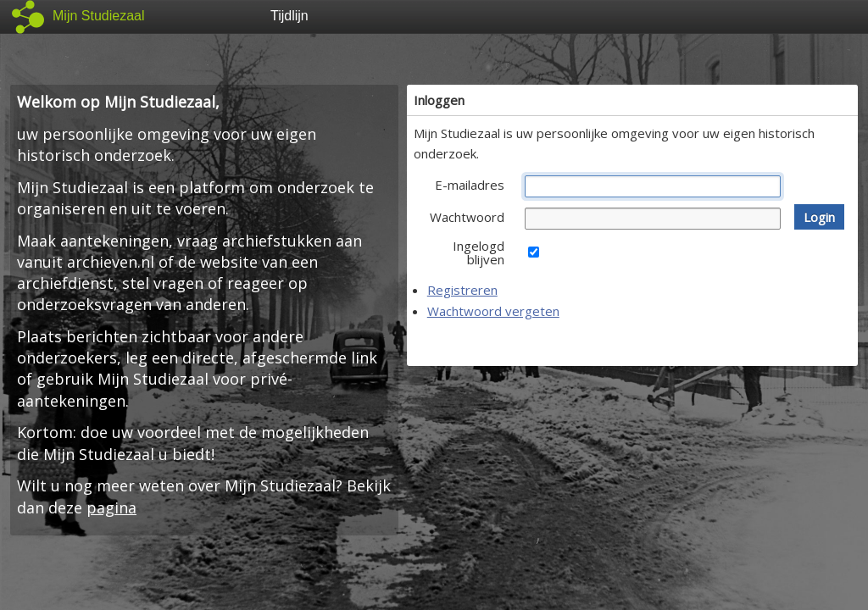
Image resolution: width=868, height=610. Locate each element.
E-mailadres (470, 185)
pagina (111, 507)
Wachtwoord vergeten (493, 311)
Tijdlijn (289, 16)
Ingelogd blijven (479, 252)
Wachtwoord (467, 217)
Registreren (462, 290)
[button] (819, 217)
